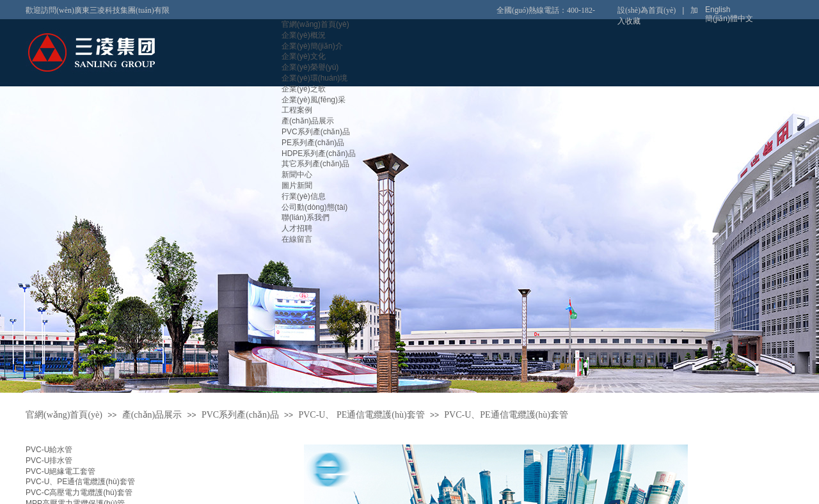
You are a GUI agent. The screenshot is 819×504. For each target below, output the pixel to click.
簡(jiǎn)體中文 (729, 19)
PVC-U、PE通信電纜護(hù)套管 (506, 415)
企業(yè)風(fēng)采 (314, 100)
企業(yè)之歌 (304, 89)
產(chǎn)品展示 (308, 121)
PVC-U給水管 (49, 450)
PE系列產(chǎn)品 (313, 143)
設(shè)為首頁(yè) (647, 10)
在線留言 (297, 239)
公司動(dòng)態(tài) (314, 207)
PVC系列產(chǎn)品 (316, 132)
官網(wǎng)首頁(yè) (315, 24)
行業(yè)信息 (304, 196)
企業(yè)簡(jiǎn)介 (312, 46)
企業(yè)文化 (304, 56)
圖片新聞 (297, 185)
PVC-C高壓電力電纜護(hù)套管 (79, 492)
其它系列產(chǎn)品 (315, 164)
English (718, 10)
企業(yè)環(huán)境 (314, 78)
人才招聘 (297, 228)
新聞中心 (297, 175)
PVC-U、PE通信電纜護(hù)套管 (80, 482)
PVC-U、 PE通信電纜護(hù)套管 (361, 415)
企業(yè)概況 (304, 35)
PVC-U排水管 (49, 461)
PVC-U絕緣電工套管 (60, 471)
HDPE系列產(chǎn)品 (319, 154)
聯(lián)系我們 (306, 217)
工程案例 (297, 110)
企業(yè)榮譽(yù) (310, 67)
